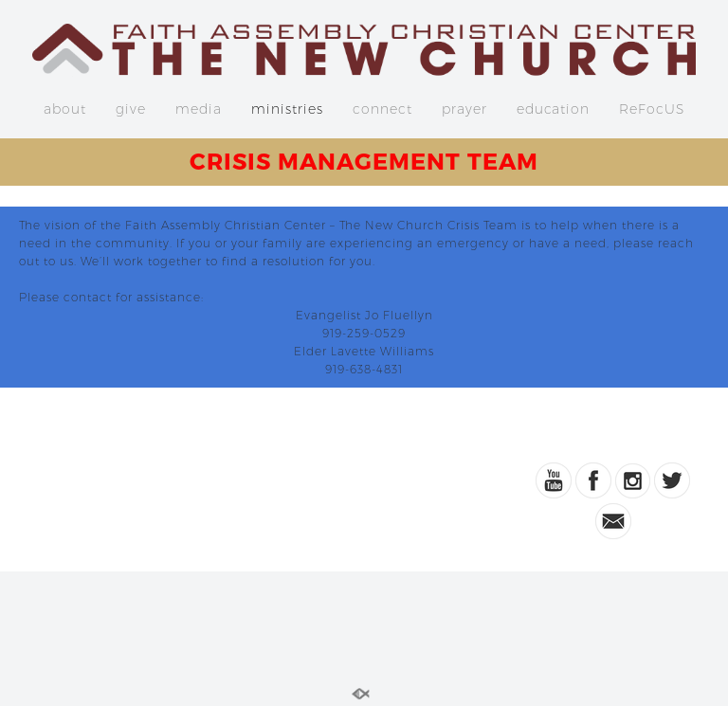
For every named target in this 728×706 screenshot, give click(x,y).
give (131, 109)
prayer (464, 109)
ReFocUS (652, 109)
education (553, 109)
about (65, 109)
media (199, 109)
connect (382, 109)
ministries (287, 109)
